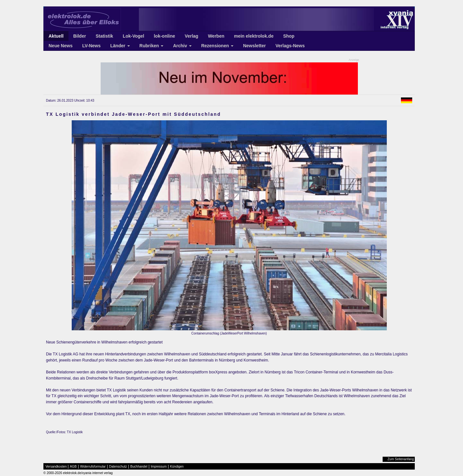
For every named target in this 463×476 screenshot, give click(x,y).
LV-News (91, 46)
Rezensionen (217, 46)
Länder (120, 46)
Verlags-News (290, 46)
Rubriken (152, 46)
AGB (73, 467)
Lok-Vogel (134, 36)
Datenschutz (118, 467)
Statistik (104, 36)
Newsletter (254, 46)
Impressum (159, 467)
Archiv (182, 46)
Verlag (192, 36)
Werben (216, 36)
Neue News (61, 46)
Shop (289, 36)
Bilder (80, 36)
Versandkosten (56, 467)
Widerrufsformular (93, 467)
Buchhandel (139, 467)
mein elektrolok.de (254, 36)
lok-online (164, 36)
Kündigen (177, 467)
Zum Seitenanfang (401, 459)
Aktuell (56, 36)
